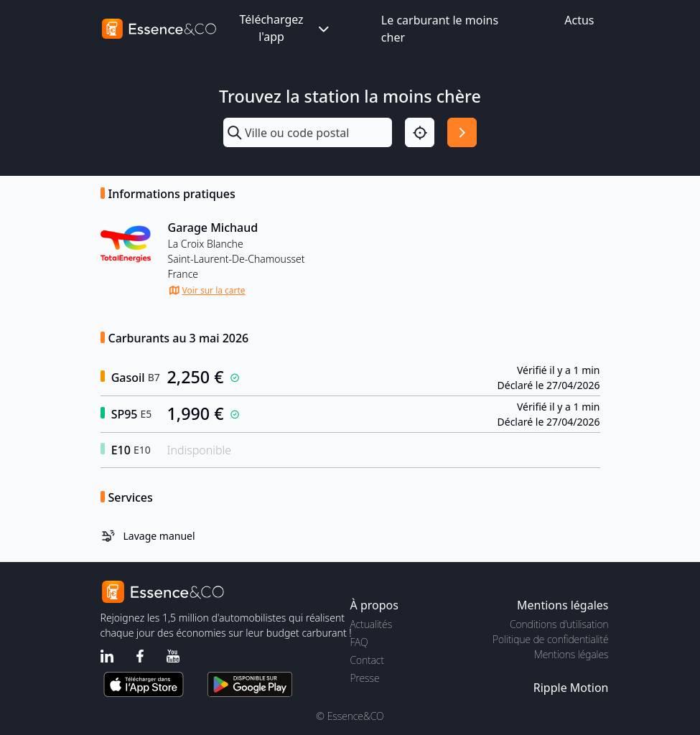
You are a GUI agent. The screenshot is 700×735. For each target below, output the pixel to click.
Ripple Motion (571, 688)
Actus (579, 20)
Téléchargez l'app (285, 28)
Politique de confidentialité (550, 639)
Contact (367, 660)
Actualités (372, 624)
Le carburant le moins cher (440, 29)
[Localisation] (420, 132)
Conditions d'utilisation (559, 624)
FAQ (359, 642)
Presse (365, 678)
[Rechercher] (462, 132)
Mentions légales (571, 654)
